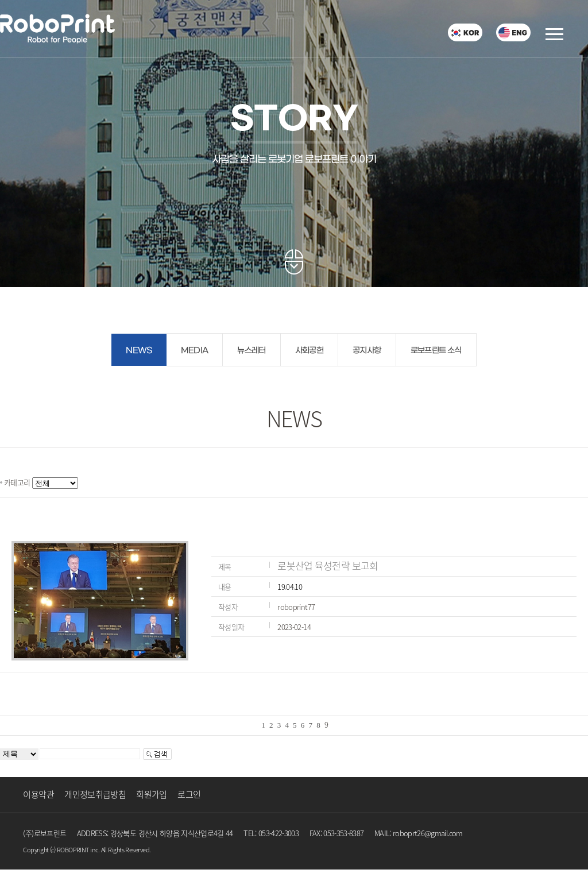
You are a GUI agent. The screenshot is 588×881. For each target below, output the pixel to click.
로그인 (189, 794)
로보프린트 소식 (436, 351)
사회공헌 (309, 351)
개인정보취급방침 (95, 794)
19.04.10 (290, 587)
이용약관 (38, 794)
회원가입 (151, 794)
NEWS (139, 351)
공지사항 (367, 351)
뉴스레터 (251, 351)
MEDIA (195, 351)
